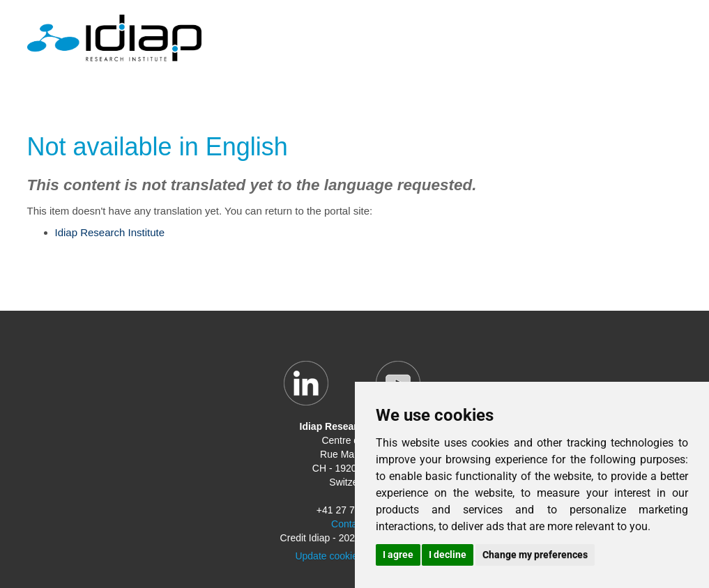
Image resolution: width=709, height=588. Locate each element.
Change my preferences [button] (535, 555)
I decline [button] (448, 555)
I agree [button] (398, 555)
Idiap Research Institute (110, 232)
